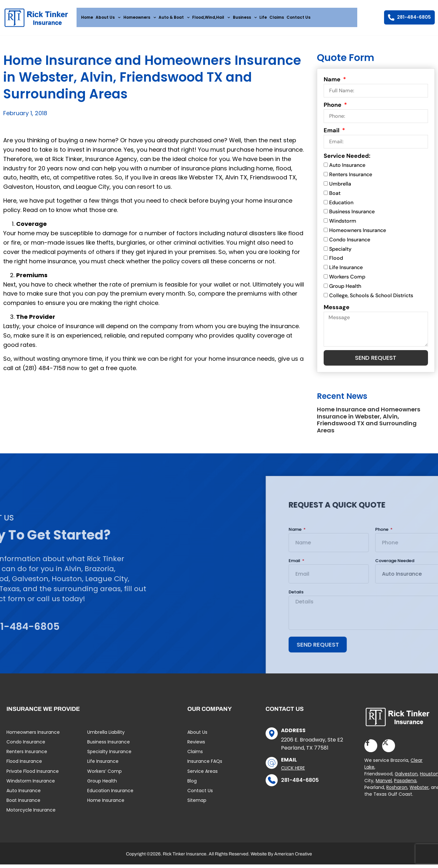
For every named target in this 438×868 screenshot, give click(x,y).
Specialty (340, 252)
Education (341, 205)
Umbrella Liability (106, 737)
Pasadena (405, 785)
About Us (108, 17)
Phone (333, 108)
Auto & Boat (174, 17)
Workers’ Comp (104, 776)
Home (87, 17)
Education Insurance (110, 795)
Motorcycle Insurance (31, 815)
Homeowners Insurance (358, 233)
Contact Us (298, 17)
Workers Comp (347, 279)
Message (337, 310)
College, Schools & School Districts (371, 298)
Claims (277, 17)
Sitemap (197, 805)
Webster (419, 792)
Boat (335, 196)
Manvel (384, 785)
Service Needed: (347, 159)
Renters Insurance (351, 177)
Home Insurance (106, 805)
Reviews (196, 747)
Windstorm (343, 224)
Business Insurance (352, 214)
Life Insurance (346, 270)
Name (333, 82)
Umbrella (340, 186)
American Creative (293, 858)
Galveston (406, 779)
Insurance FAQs (205, 766)
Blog (192, 786)
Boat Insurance (23, 805)
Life (263, 17)
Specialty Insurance (109, 756)
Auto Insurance (347, 168)
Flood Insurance (24, 766)
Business (245, 17)
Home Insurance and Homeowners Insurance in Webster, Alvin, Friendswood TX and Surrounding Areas (369, 423)
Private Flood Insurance (33, 776)
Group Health (345, 289)
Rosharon (397, 792)
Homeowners (140, 17)
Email (332, 133)
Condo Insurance (350, 242)
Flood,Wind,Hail (211, 17)
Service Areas (203, 776)
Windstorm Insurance (31, 786)
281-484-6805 (300, 785)
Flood (336, 261)
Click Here (293, 773)
